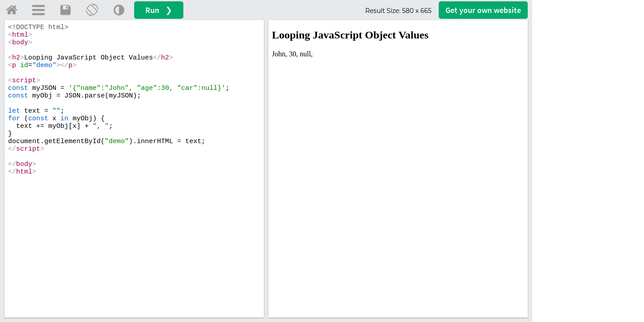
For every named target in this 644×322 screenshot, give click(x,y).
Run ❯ (159, 10)
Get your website (483, 10)
